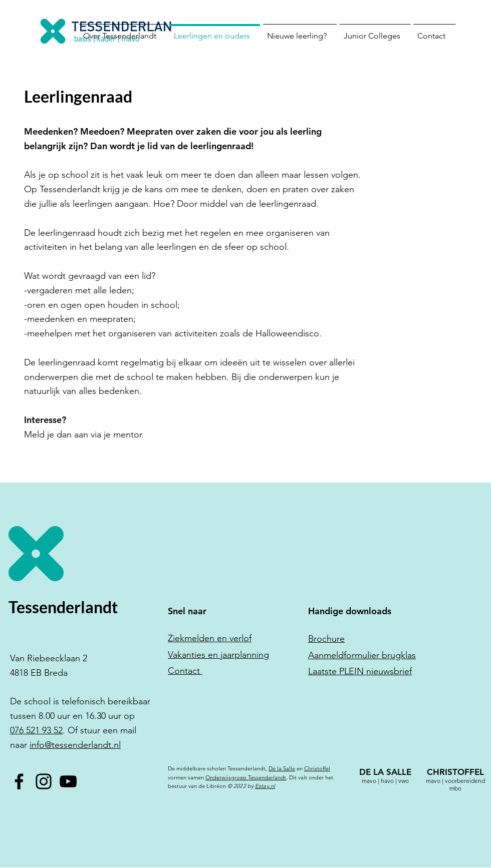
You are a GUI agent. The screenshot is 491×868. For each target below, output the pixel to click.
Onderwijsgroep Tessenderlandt (246, 777)
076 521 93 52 (36, 730)
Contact (185, 671)
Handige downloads (350, 611)
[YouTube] (68, 781)
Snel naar (187, 611)
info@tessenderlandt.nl (75, 745)
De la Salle (282, 768)
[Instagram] (44, 781)
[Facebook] (19, 781)
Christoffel (317, 768)
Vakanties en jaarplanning (218, 655)
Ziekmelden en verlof (210, 638)
